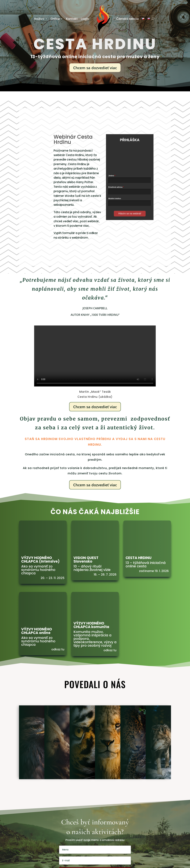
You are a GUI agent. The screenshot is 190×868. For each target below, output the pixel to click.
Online (55, 19)
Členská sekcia (127, 19)
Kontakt (72, 19)
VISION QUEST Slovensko (86, 560)
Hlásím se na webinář (130, 214)
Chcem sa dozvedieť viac (95, 68)
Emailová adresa (115, 187)
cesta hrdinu (95, 44)
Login (85, 19)
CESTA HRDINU (139, 558)
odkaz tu (58, 649)
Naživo (39, 19)
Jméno (111, 176)
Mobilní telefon (115, 199)
